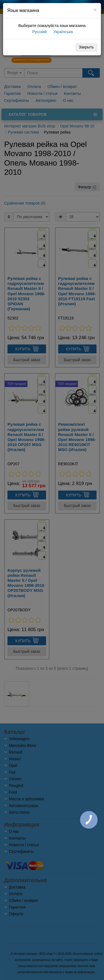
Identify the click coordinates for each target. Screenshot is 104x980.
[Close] (95, 10)
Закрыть (86, 47)
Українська (62, 32)
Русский (39, 32)
